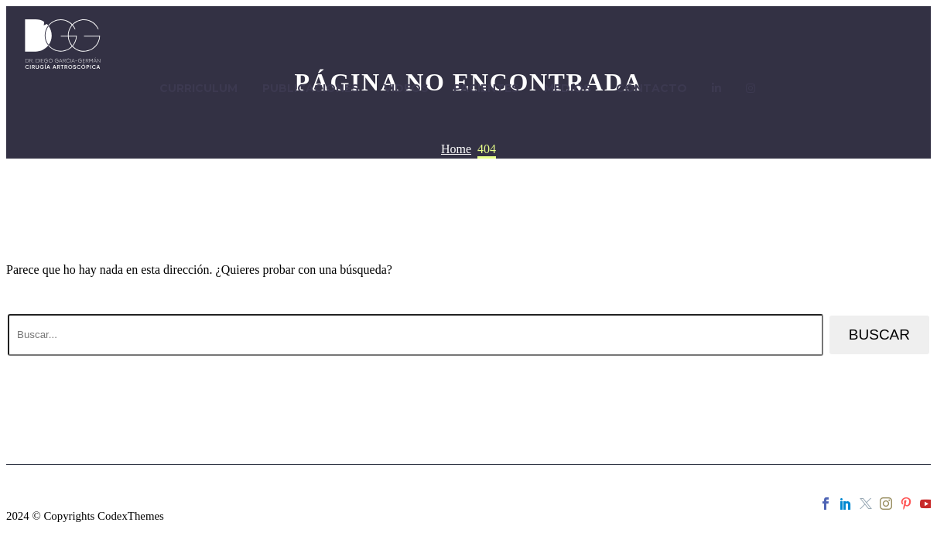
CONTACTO (651, 88)
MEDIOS (568, 88)
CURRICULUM (198, 88)
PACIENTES (486, 88)
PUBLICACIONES (311, 88)
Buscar (879, 335)
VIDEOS (406, 88)
